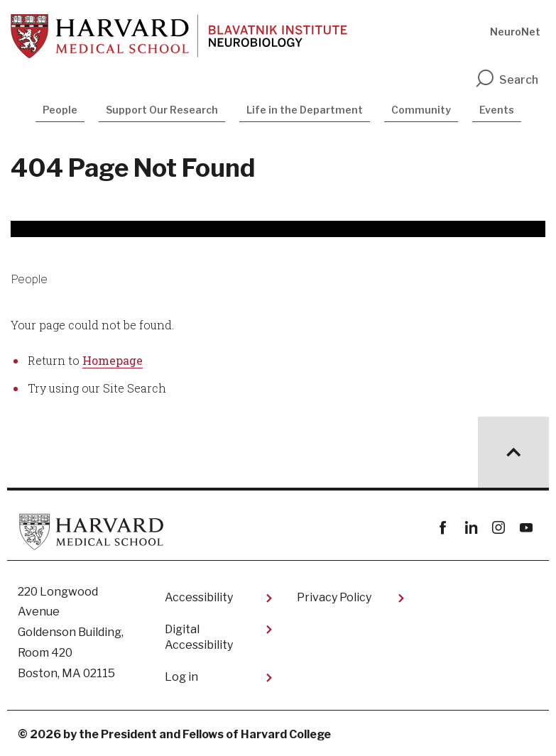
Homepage (113, 360)
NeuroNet (515, 32)
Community (421, 110)
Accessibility (199, 597)
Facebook (443, 528)
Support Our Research (162, 110)
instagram (498, 528)
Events (497, 110)
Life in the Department (305, 110)
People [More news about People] (29, 279)
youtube (526, 528)
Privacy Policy (334, 597)
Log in (181, 677)
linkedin (470, 528)
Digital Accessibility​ (199, 637)
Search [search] (506, 80)
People (60, 110)
